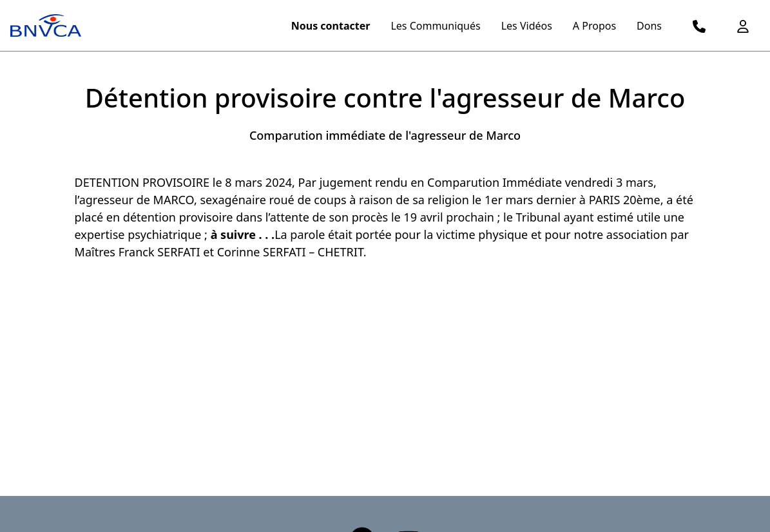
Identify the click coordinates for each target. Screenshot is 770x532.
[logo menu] (46, 25)
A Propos (594, 26)
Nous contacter (331, 26)
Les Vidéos (527, 26)
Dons (649, 26)
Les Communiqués (435, 26)
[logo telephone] (699, 26)
